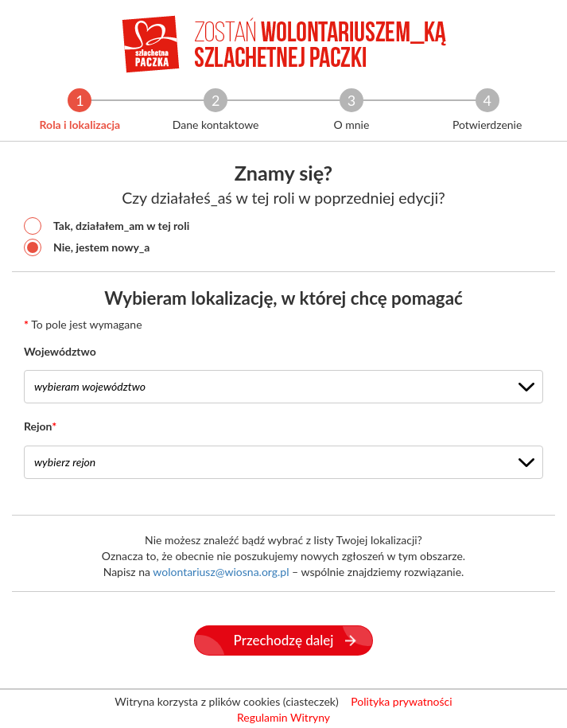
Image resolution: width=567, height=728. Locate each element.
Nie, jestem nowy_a (87, 247)
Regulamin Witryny (283, 717)
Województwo (60, 351)
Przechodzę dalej (295, 640)
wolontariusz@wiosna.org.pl (221, 572)
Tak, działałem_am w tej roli (107, 226)
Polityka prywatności (401, 701)
